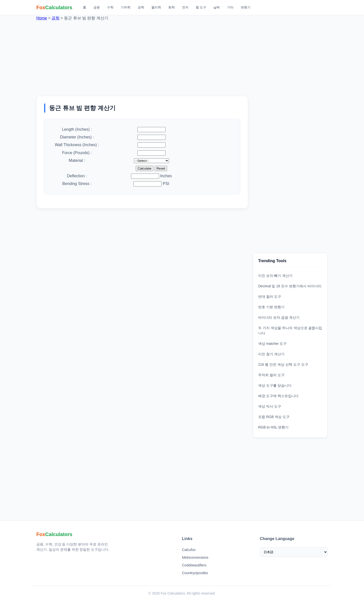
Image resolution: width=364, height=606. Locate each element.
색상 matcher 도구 (272, 344)
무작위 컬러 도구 (271, 375)
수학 (110, 7)
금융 (97, 7)
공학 (141, 7)
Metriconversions (195, 557)
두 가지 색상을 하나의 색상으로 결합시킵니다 (290, 331)
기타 (230, 7)
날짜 (217, 7)
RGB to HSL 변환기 (273, 427)
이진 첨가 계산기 (271, 354)
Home (42, 18)
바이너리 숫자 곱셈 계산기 (279, 317)
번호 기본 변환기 (271, 307)
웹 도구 (201, 7)
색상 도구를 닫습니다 (275, 385)
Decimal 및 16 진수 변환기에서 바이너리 (290, 286)
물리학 (156, 7)
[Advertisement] (182, 56)
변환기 (246, 7)
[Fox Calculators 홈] (54, 7)
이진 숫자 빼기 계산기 (275, 276)
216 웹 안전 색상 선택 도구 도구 (283, 364)
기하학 (126, 7)
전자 (185, 7)
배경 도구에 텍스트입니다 (278, 396)
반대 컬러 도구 (270, 297)
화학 (172, 7)
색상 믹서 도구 (270, 406)
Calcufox (189, 550)
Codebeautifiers (194, 565)
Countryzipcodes (195, 573)
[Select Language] (294, 552)
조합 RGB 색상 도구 (274, 417)
